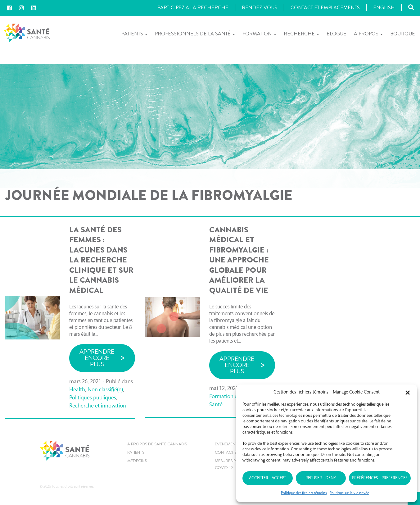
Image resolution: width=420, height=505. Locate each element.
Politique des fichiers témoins (304, 493)
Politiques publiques (93, 398)
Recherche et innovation (98, 406)
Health (77, 390)
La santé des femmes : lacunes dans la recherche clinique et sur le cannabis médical (101, 260)
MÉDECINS (137, 461)
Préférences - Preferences (380, 478)
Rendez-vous (260, 8)
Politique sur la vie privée (349, 493)
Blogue (336, 34)
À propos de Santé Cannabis (157, 444)
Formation (259, 34)
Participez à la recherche (193, 8)
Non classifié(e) (105, 390)
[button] (408, 393)
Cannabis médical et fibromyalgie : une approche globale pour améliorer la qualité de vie (239, 260)
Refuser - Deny (321, 478)
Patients (134, 34)
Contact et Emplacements (325, 8)
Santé (216, 405)
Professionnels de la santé (195, 34)
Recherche (301, 34)
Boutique (403, 34)
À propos (368, 34)
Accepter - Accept (268, 478)
